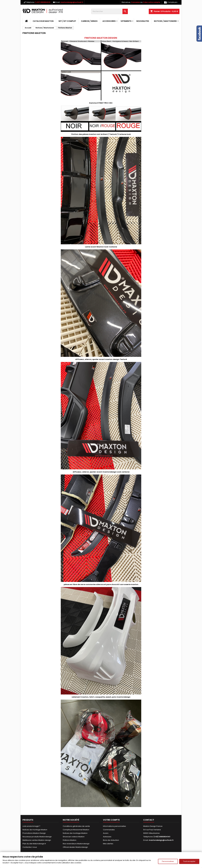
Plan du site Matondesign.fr (34, 844)
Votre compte (111, 820)
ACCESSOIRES (109, 21)
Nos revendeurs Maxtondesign (76, 844)
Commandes (109, 830)
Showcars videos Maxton (74, 837)
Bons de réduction (111, 840)
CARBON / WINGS (89, 21)
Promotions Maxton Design (34, 833)
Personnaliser (168, 861)
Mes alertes (108, 844)
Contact (149, 820)
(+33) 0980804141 (43, 2)
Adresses (107, 837)
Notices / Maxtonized (165, 21)
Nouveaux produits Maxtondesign (37, 837)
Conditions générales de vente (76, 826)
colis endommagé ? (31, 826)
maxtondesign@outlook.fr (72, 2)
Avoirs (106, 833)
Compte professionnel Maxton (76, 830)
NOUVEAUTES (143, 21)
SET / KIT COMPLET (67, 21)
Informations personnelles (114, 826)
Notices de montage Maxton (35, 830)
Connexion (136, 2)
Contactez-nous (30, 847)
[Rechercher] (110, 11)
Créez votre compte (151, 2)
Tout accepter (189, 861)
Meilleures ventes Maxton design (37, 840)
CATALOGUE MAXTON (43, 21)
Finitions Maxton (70, 840)
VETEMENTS (126, 21)
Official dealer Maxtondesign (75, 847)
